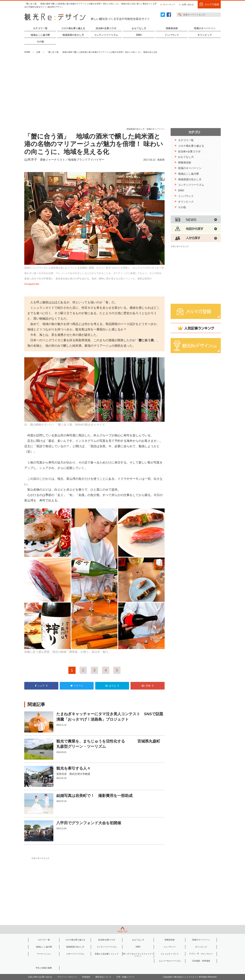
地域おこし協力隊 (40, 35)
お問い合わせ (188, 5)
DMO (139, 35)
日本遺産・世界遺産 (201, 961)
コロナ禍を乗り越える (73, 28)
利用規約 (86, 977)
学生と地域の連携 (44, 968)
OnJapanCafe (32, 284)
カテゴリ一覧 (40, 28)
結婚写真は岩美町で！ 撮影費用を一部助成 (94, 796)
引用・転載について (125, 977)
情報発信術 (172, 28)
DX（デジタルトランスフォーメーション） (138, 955)
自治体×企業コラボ (106, 28)
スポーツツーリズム (75, 954)
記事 (38, 52)
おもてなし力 (139, 28)
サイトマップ (169, 5)
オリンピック (205, 35)
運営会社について (103, 977)
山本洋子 (31, 159)
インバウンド (172, 35)
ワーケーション (44, 954)
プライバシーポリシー (67, 977)
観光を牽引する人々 (73, 768)
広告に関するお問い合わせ (40, 977)
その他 (40, 42)
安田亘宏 (62, 774)
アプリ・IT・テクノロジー (201, 954)
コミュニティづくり (170, 954)
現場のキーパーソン (205, 28)
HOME (27, 52)
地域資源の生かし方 (73, 35)
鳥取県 (161, 160)
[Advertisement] (122, 91)
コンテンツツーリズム (106, 35)
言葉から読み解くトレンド (107, 954)
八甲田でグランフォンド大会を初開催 (89, 823)
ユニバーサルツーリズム (170, 961)
